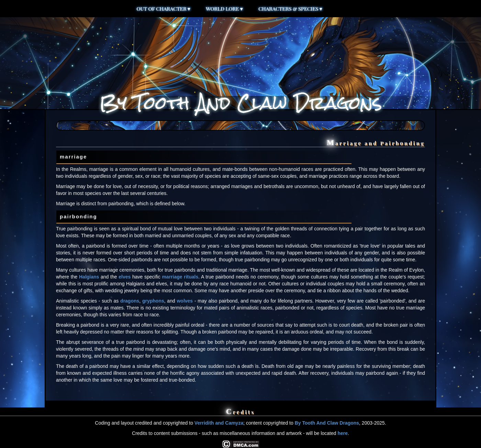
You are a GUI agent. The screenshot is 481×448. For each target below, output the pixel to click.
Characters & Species (290, 9)
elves (125, 277)
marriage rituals (180, 277)
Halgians (89, 277)
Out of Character (164, 9)
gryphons (153, 301)
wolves (185, 301)
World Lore (224, 9)
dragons (130, 301)
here (343, 433)
